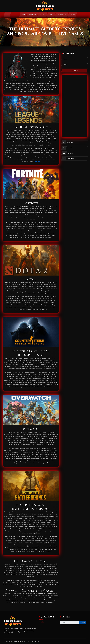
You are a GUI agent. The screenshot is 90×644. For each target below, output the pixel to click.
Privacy (42, 619)
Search (82, 623)
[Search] (70, 623)
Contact (42, 622)
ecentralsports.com (22, 641)
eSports (38, 161)
